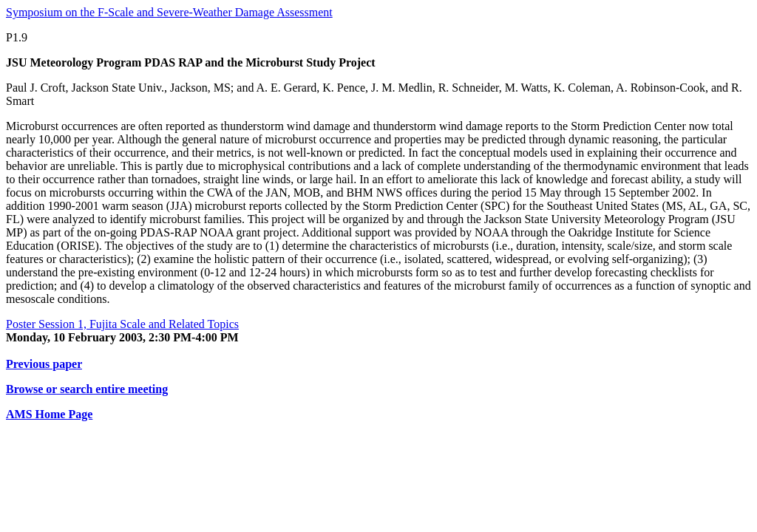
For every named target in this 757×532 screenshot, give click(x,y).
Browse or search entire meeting (87, 389)
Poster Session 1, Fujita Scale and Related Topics (122, 324)
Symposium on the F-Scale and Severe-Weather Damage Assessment (169, 12)
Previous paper (44, 364)
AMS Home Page (49, 414)
